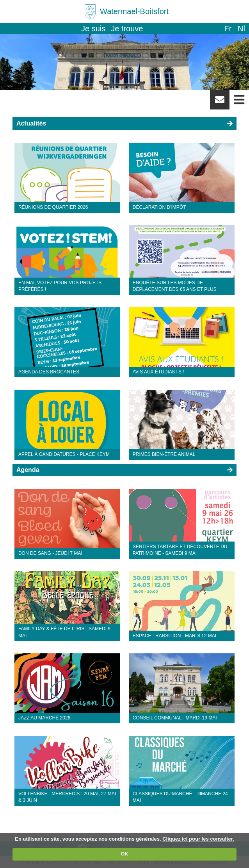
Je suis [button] (93, 29)
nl (241, 29)
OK (124, 854)
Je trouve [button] (127, 29)
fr (228, 29)
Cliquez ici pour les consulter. (198, 839)
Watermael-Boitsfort (134, 11)
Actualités (31, 123)
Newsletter (220, 102)
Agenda (28, 470)
